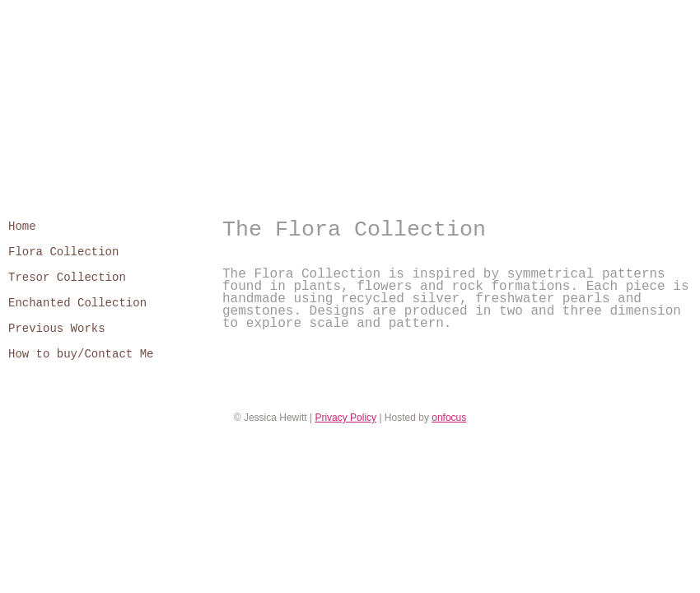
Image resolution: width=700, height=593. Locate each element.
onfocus (449, 418)
